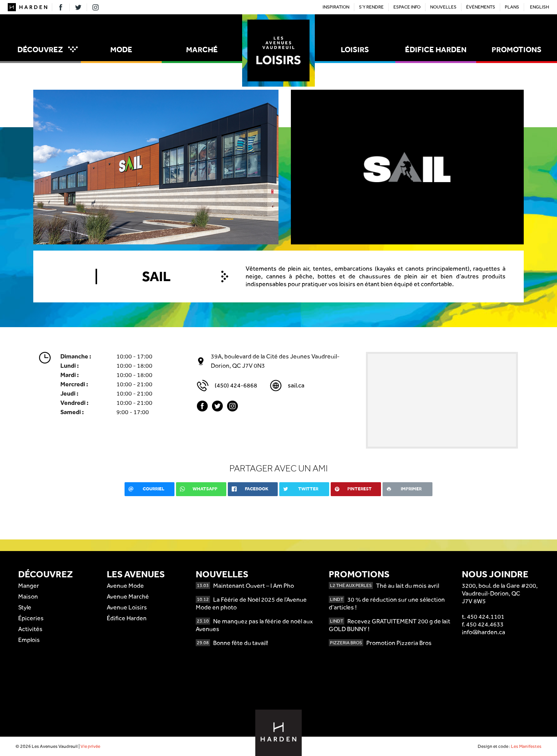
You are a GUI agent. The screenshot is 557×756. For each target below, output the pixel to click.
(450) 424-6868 (236, 385)
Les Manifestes (526, 746)
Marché (202, 49)
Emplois (29, 640)
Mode (121, 49)
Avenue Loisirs (127, 607)
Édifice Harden (436, 49)
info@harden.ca (484, 632)
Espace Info (407, 7)
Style (25, 607)
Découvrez (47, 49)
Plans (512, 7)
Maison (28, 596)
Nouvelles (443, 7)
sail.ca (296, 385)
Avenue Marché (128, 596)
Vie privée (90, 746)
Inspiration (336, 7)
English (540, 7)
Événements (481, 7)
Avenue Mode (125, 586)
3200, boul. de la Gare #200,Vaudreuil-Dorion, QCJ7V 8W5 (500, 593)
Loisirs (355, 49)
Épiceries (31, 618)
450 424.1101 (486, 617)
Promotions (517, 49)
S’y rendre (371, 7)
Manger (29, 586)
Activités (30, 629)
